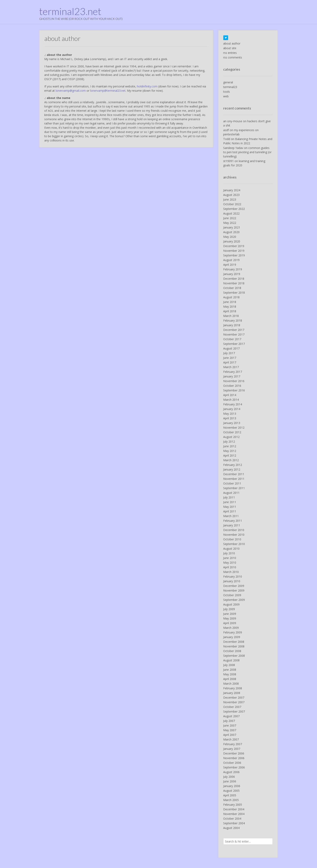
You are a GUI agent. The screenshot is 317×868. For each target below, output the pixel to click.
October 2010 (232, 539)
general (228, 82)
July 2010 (229, 553)
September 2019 (234, 255)
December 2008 (234, 642)
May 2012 (230, 451)
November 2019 (234, 251)
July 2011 (229, 497)
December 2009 (234, 586)
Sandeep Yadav (233, 148)
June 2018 (230, 302)
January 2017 (232, 376)
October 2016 (232, 386)
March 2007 (231, 739)
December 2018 (234, 279)
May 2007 (230, 730)
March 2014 (231, 400)
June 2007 (230, 725)
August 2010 (231, 549)
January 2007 (232, 749)
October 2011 (232, 483)
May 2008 (230, 674)
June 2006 (230, 781)
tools (227, 92)
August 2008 (231, 660)
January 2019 (232, 274)
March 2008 (231, 684)
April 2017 (230, 362)
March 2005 (231, 800)
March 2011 (231, 516)
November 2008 (234, 646)
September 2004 (234, 823)
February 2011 (233, 521)
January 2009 (232, 637)
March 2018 (231, 316)
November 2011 (234, 479)
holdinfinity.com (147, 86)
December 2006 (234, 753)
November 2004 (234, 814)
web (226, 96)
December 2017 (234, 330)
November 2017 (234, 334)
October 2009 (232, 595)
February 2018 (233, 320)
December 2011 (234, 474)
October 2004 (232, 819)
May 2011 (230, 507)
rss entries (230, 53)
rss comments (233, 57)
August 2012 (231, 437)
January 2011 (232, 525)
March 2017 (231, 367)
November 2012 (234, 428)
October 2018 (232, 288)
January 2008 (232, 693)
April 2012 (230, 455)
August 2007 (231, 716)
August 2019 (231, 260)
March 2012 (231, 460)
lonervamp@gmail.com (71, 91)
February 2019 (233, 269)
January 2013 (232, 423)
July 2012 (229, 441)
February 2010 (233, 576)
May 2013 (230, 414)
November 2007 (234, 702)
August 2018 (231, 297)
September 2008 (234, 656)
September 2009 (234, 600)
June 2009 (230, 614)
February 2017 (233, 372)
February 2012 (233, 465)
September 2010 (234, 544)
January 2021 (232, 227)
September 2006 (234, 767)
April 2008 (230, 679)
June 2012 (230, 446)
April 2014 (230, 395)
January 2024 (232, 190)
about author (232, 43)
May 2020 (230, 237)
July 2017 (229, 353)
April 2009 (230, 623)
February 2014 (233, 404)
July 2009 (229, 609)
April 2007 (230, 735)
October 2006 (232, 763)
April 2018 (230, 311)
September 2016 (234, 390)
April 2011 (230, 511)
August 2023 (231, 195)
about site (230, 48)
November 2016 (234, 381)
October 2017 (232, 339)
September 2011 (234, 488)
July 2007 (229, 721)
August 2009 (231, 604)
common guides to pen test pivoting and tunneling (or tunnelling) (247, 152)
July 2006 (229, 777)
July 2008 (229, 665)
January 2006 (232, 786)
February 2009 (233, 632)
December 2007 (234, 697)
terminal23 (230, 87)
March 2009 (231, 628)
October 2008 (232, 651)
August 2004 (231, 828)
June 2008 (230, 670)
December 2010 (234, 530)
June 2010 (230, 558)
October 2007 (232, 707)
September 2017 (234, 344)
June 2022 (230, 218)
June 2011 (230, 502)
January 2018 (232, 325)
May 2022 (230, 223)
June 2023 (230, 199)
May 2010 (230, 563)
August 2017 (231, 348)
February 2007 (233, 744)
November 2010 (234, 535)
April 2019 (230, 265)
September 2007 (234, 711)
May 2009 (230, 618)
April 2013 (230, 418)
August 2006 (231, 772)
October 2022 (232, 204)
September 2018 (234, 293)
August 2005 (231, 791)
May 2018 (230, 307)
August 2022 (231, 213)
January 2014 (232, 409)
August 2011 (231, 493)
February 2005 (233, 805)
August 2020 (231, 232)
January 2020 (232, 241)
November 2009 (234, 590)
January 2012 (232, 469)
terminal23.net (70, 11)
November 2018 (234, 283)
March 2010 (231, 572)
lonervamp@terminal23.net (108, 91)
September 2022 (234, 209)
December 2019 (234, 246)
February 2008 (233, 688)
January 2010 (232, 581)
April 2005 (230, 795)
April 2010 (230, 567)
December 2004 (234, 809)
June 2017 (230, 358)
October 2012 (232, 432)
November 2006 (234, 758)
